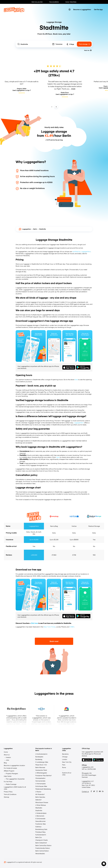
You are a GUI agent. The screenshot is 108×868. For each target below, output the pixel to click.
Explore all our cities (67, 774)
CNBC (72, 627)
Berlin (35, 229)
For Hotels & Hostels (10, 768)
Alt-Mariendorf (40, 794)
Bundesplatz (39, 757)
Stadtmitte (39, 810)
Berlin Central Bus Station (43, 845)
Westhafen (39, 808)
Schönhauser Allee (41, 786)
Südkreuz (38, 827)
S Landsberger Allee (42, 762)
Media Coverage (11, 784)
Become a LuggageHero (82, 9)
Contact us (85, 791)
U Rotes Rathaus (41, 805)
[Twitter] (94, 791)
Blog (5, 763)
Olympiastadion (40, 778)
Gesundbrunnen (40, 821)
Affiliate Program (9, 771)
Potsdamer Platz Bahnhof (43, 775)
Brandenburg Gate (41, 829)
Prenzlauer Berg (40, 832)
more (73, 89)
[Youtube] (100, 791)
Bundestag (39, 759)
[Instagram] (97, 791)
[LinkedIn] (103, 791)
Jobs (7, 760)
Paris (64, 765)
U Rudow (38, 792)
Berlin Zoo (39, 837)
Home (6, 752)
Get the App (98, 9)
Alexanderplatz (40, 853)
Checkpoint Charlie (41, 840)
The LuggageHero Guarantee (15, 779)
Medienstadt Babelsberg (43, 789)
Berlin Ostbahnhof (41, 843)
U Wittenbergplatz (41, 773)
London (65, 759)
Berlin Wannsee (40, 767)
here (76, 379)
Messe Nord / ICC (41, 765)
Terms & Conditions (10, 794)
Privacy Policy (8, 792)
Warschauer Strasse (42, 802)
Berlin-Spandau (40, 797)
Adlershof (38, 800)
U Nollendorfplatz (41, 813)
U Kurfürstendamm (41, 754)
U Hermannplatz (41, 784)
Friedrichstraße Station (43, 848)
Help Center (8, 776)
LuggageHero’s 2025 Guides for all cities (15, 788)
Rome (64, 767)
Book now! (54, 641)
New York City (67, 762)
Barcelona (65, 754)
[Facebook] (91, 791)
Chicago (65, 757)
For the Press (8, 782)
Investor (8, 757)
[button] (104, 864)
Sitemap (6, 797)
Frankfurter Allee (41, 824)
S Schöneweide (40, 819)
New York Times (49, 627)
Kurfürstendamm (41, 835)
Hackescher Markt (41, 770)
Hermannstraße (40, 781)
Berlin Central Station (42, 851)
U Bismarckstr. (40, 816)
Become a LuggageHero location (14, 765)
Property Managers (12, 773)
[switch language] (70, 10)
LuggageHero (25, 229)
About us (7, 755)
